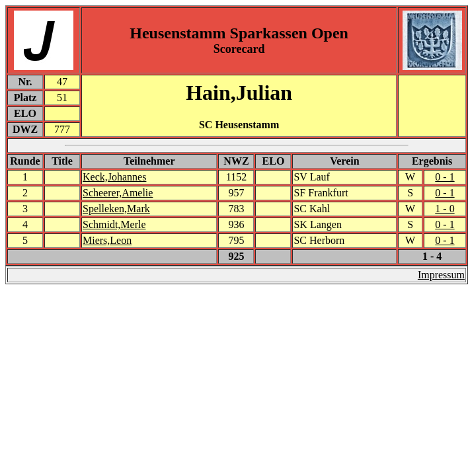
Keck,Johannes (114, 177)
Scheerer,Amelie (118, 193)
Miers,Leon (107, 240)
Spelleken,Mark (116, 209)
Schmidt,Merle (114, 224)
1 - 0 (445, 209)
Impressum (441, 275)
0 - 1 (445, 177)
